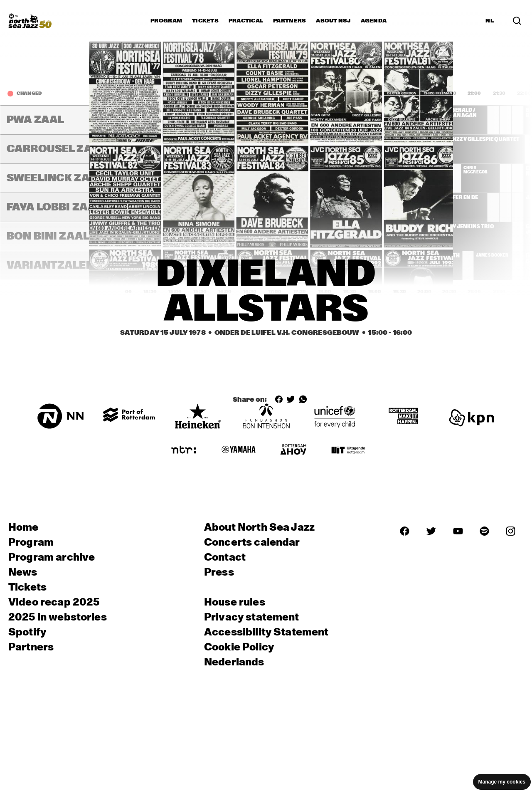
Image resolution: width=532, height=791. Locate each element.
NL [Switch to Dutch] (490, 21)
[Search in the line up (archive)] (517, 21)
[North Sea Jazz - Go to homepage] (30, 21)
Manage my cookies (502, 782)
